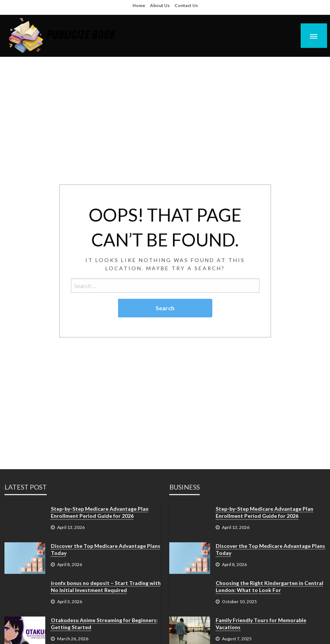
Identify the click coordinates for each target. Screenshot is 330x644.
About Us (160, 5)
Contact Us (186, 5)
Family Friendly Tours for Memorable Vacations (261, 624)
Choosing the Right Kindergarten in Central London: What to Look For (269, 587)
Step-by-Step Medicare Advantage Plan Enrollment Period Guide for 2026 (100, 512)
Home (139, 5)
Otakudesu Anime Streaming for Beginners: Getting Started (104, 624)
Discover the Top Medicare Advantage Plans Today (106, 550)
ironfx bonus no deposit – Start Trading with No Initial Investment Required (106, 587)
